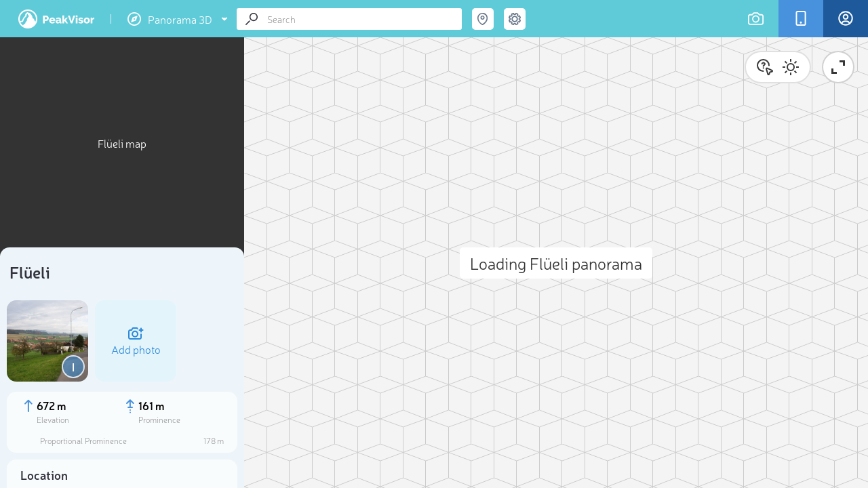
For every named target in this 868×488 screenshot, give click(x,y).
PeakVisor (56, 19)
